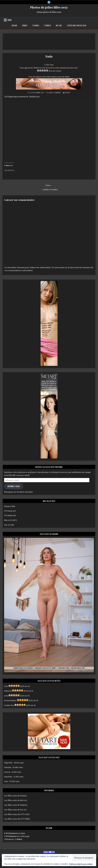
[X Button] (49, 2)
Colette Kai (9, 706)
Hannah (8, 768)
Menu (10, 20)
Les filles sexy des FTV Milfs (17, 819)
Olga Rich (8, 763)
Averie (7, 772)
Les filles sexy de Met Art (15, 801)
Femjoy (25, 26)
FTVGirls (36, 26)
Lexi (6, 686)
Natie (49, 57)
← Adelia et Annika (49, 190)
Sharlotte (8, 777)
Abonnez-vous (14, 486)
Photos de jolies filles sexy (49, 8)
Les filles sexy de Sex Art (15, 810)
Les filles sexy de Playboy (16, 805)
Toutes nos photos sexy (77, 26)
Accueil (14, 26)
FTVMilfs (48, 26)
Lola (6, 696)
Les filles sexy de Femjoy (15, 796)
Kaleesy (8, 691)
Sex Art (7, 525)
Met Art (59, 26)
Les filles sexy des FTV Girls (17, 814)
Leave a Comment (55, 93)
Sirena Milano (10, 701)
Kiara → (49, 185)
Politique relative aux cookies (81, 864)
